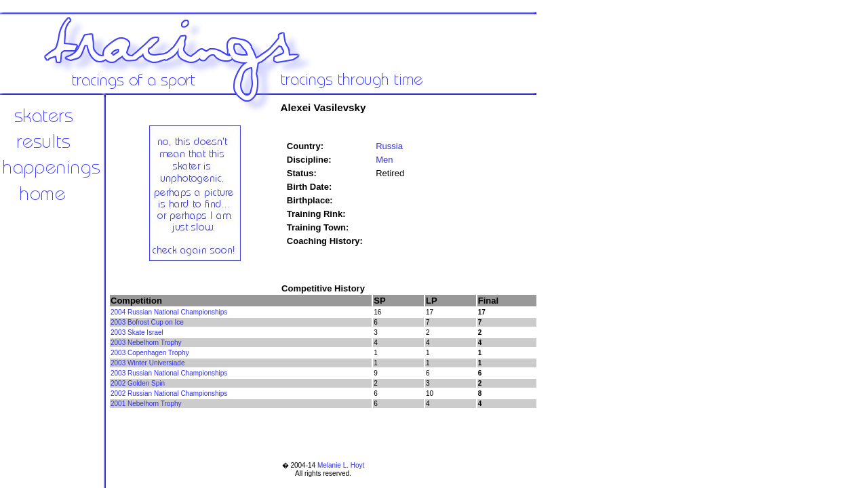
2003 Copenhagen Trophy (150, 353)
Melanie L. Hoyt (341, 465)
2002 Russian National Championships (169, 393)
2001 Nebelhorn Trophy (146, 404)
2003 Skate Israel (137, 332)
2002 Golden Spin (138, 383)
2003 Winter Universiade (148, 363)
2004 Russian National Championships (169, 312)
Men (384, 160)
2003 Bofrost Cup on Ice (147, 322)
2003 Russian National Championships (169, 373)
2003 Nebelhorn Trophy (146, 343)
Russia (389, 146)
